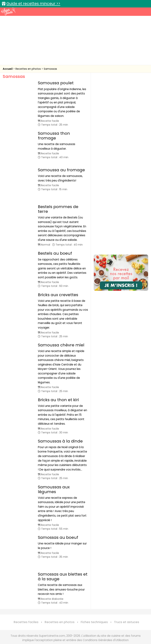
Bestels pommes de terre (58, 196)
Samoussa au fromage (61, 166)
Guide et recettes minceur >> (33, 4)
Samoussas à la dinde (60, 428)
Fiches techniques (94, 601)
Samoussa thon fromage (54, 136)
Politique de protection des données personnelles (97, 630)
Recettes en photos (29, 69)
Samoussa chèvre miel (61, 332)
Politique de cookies (49, 630)
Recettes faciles (26, 601)
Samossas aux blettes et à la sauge (63, 555)
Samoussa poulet (56, 83)
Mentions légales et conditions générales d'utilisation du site (94, 626)
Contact (48, 626)
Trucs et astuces (127, 601)
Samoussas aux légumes (54, 477)
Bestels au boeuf (55, 241)
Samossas (50, 69)
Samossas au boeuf (58, 525)
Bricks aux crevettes (58, 282)
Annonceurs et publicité (23, 626)
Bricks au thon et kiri (58, 387)
